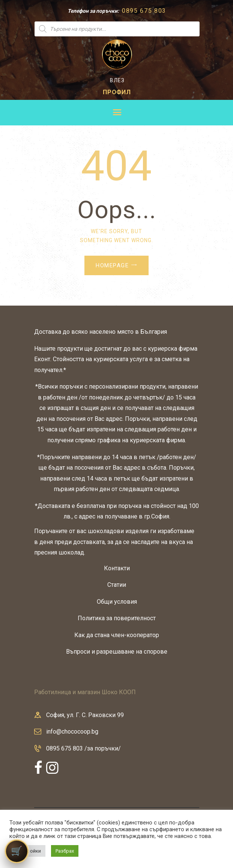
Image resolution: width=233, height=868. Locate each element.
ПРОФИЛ (117, 92)
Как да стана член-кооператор (117, 635)
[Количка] (17, 851)
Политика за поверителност (117, 618)
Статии (117, 585)
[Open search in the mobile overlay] (117, 29)
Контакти (117, 568)
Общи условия (117, 602)
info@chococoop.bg (72, 732)
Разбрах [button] (65, 851)
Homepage (112, 265)
